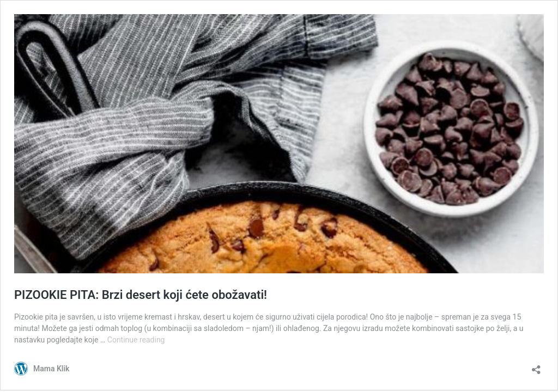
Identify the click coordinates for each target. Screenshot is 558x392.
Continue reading (136, 340)
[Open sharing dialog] (536, 366)
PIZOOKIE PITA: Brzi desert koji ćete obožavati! (141, 295)
